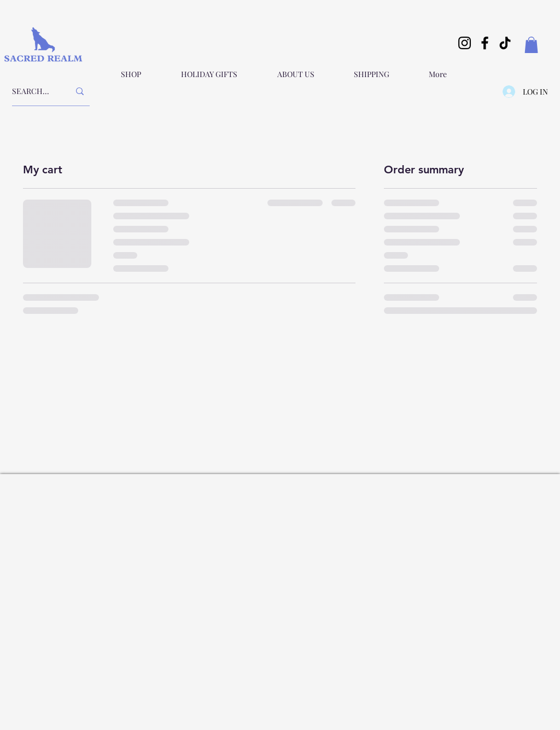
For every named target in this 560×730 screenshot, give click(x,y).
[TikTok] (505, 43)
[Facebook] (485, 43)
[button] (531, 45)
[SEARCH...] (33, 91)
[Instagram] (465, 43)
